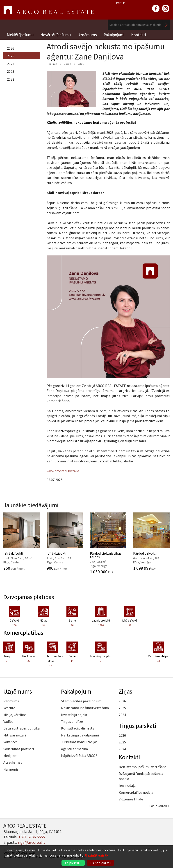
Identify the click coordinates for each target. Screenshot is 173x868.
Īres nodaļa (127, 785)
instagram (166, 9)
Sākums (52, 64)
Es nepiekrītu (100, 863)
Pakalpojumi (114, 35)
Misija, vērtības (15, 715)
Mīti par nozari (15, 735)
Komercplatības (23, 633)
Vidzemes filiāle (131, 799)
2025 (11, 56)
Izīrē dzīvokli (22, 541)
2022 (11, 79)
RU (125, 3)
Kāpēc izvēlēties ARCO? (79, 756)
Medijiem (10, 756)
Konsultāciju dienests (78, 728)
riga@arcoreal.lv (32, 842)
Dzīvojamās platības (29, 597)
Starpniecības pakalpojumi (82, 701)
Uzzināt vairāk (97, 855)
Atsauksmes (13, 762)
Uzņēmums (87, 35)
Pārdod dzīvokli (151, 541)
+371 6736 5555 (32, 837)
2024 (11, 64)
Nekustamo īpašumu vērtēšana (85, 708)
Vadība (8, 721)
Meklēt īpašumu (20, 35)
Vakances (10, 742)
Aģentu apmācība (74, 749)
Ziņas (67, 64)
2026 (11, 48)
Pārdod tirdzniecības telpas (108, 543)
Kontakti (139, 35)
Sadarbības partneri (19, 749)
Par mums (11, 701)
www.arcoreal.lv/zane (63, 471)
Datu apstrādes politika (22, 728)
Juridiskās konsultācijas (79, 742)
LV (117, 3)
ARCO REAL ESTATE (49, 10)
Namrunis (11, 769)
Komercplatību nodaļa (136, 792)
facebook (156, 9)
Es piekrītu (73, 863)
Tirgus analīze (72, 721)
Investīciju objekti (75, 715)
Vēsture (9, 708)
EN (121, 3)
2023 (11, 71)
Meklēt (166, 25)
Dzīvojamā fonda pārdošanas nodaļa (141, 776)
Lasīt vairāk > (159, 806)
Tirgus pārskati (138, 726)
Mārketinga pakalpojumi (80, 735)
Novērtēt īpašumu (56, 35)
